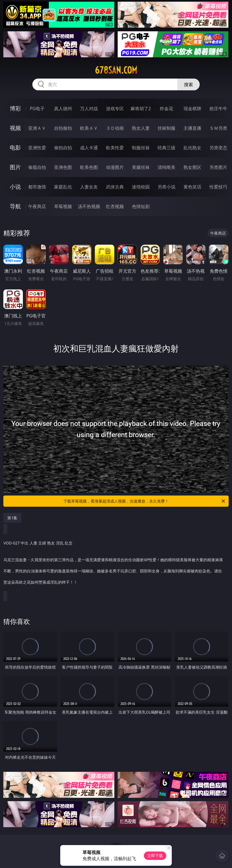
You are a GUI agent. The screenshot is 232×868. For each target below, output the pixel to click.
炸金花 (166, 108)
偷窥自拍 (37, 167)
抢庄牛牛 (218, 108)
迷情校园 (141, 187)
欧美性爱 (115, 148)
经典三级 (166, 148)
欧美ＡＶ (89, 128)
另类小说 (166, 187)
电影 (15, 148)
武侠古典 (115, 187)
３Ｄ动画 (115, 128)
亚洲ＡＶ (37, 128)
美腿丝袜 (141, 167)
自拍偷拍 (63, 128)
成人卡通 (89, 148)
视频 (15, 128)
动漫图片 (115, 167)
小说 (15, 187)
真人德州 (63, 108)
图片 (15, 167)
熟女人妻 (141, 128)
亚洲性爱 (37, 148)
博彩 (15, 108)
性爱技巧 (218, 187)
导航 (15, 206)
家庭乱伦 (63, 187)
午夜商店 (37, 206)
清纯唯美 (166, 167)
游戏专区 (115, 108)
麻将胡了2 (141, 108)
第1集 (12, 518)
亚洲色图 (63, 167)
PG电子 (37, 108)
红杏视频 (115, 206)
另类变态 (218, 148)
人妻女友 (89, 187)
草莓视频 (63, 206)
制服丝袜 (141, 148)
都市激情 (37, 187)
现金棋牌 (192, 108)
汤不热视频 (89, 206)
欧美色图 (89, 167)
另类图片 (218, 167)
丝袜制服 (166, 128)
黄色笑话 (192, 187)
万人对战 (89, 108)
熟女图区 (192, 167)
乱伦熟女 (192, 148)
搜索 (188, 84)
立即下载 (155, 856)
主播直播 (192, 128)
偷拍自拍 (63, 148)
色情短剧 (141, 206)
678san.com (116, 70)
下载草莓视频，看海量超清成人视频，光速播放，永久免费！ (145, 501)
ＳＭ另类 (218, 128)
